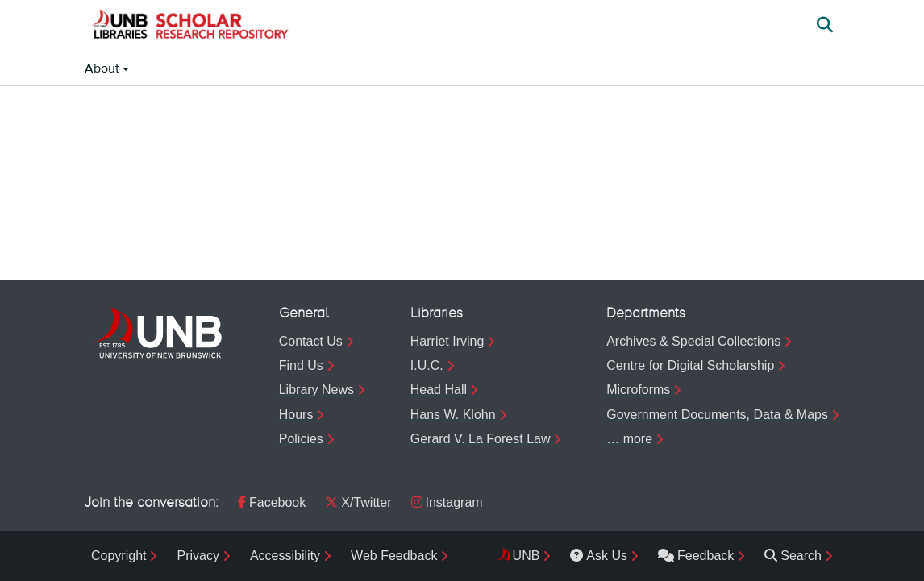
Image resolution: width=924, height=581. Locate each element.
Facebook (272, 502)
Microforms (638, 390)
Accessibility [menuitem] (285, 556)
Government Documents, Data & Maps (717, 415)
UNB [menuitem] (527, 556)
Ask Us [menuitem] (599, 556)
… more (629, 439)
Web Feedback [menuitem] (394, 556)
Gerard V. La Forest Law (481, 439)
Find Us (301, 365)
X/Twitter (358, 502)
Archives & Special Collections (693, 341)
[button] (189, 27)
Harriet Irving (447, 341)
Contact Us (311, 341)
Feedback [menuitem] (696, 556)
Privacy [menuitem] (198, 556)
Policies (301, 439)
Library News (316, 390)
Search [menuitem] (793, 556)
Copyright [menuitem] (119, 556)
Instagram (447, 502)
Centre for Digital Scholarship (690, 365)
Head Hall (439, 390)
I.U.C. (427, 365)
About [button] (104, 69)
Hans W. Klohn (453, 415)
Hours (296, 415)
